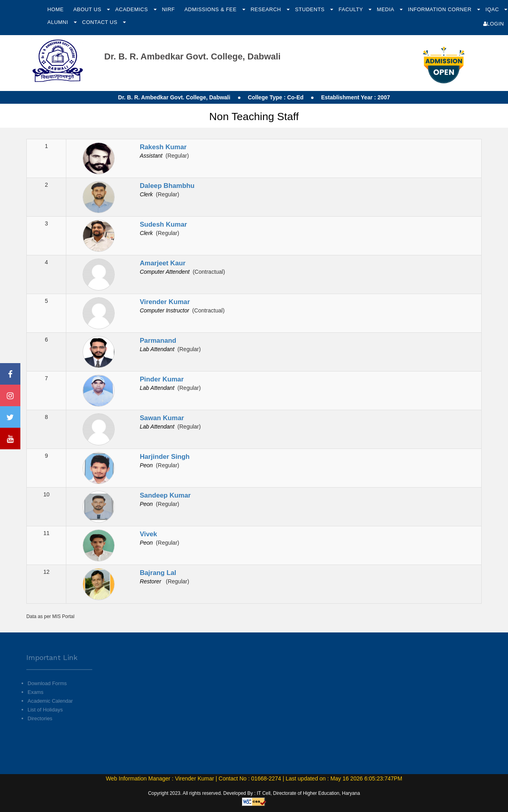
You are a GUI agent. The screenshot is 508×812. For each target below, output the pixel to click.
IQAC (493, 9)
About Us (88, 9)
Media (386, 9)
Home (55, 9)
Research (266, 9)
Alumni (58, 22)
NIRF (168, 9)
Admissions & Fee (211, 9)
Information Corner (441, 9)
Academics (133, 9)
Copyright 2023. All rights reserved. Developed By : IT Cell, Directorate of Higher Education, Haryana (254, 793)
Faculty (352, 9)
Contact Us (101, 22)
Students (311, 9)
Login (494, 24)
